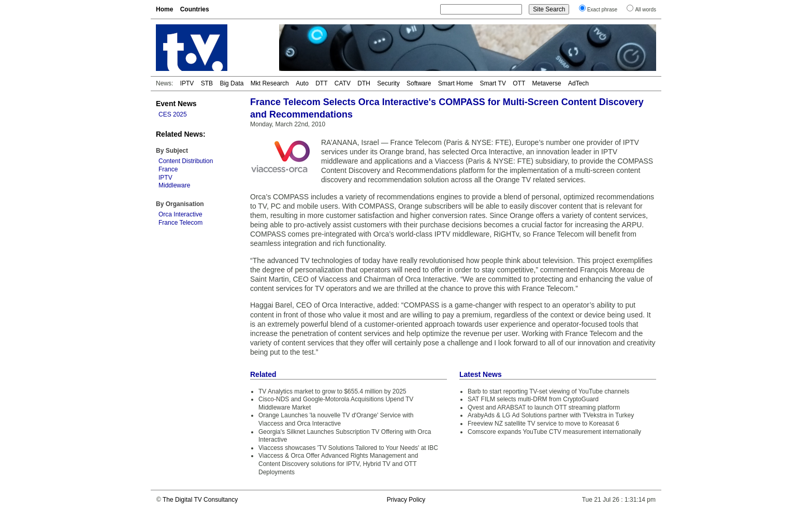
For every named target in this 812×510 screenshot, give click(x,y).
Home (164, 9)
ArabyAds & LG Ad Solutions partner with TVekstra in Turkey (551, 415)
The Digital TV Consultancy (200, 500)
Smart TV (492, 83)
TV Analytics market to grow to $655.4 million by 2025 (332, 391)
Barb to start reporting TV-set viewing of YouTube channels (548, 391)
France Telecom (180, 223)
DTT (321, 83)
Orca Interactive (180, 214)
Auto (302, 83)
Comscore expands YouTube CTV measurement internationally (554, 432)
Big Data (231, 83)
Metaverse (547, 83)
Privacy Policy (406, 500)
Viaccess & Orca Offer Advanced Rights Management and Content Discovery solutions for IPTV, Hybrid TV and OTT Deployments (338, 464)
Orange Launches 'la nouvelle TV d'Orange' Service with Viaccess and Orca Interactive (336, 419)
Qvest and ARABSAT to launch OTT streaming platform (544, 407)
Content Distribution (186, 161)
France (168, 169)
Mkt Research (270, 83)
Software (419, 83)
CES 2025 (173, 114)
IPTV (187, 83)
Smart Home (455, 83)
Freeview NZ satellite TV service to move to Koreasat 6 (543, 424)
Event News (176, 104)
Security (388, 83)
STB (207, 83)
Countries (195, 9)
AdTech (578, 83)
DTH (364, 83)
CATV (343, 83)
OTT (519, 83)
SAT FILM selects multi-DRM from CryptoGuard (533, 399)
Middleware (174, 185)
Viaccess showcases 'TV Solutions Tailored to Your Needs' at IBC (348, 448)
